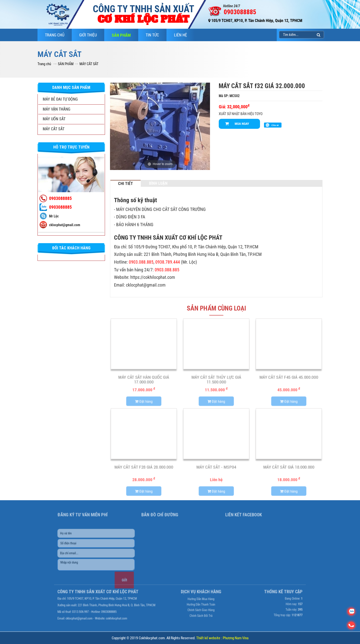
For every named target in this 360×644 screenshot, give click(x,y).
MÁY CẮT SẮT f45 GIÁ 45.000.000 (289, 379)
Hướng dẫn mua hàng (195, 589)
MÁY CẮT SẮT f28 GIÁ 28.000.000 (144, 468)
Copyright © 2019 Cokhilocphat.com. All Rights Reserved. (180, 638)
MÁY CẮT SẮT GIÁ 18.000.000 (289, 468)
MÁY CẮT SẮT (89, 64)
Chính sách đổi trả (195, 601)
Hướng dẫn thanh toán (195, 593)
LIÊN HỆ (180, 35)
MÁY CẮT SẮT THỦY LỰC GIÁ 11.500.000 (216, 381)
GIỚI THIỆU (88, 35)
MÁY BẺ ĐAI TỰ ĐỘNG (60, 99)
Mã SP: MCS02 (229, 96)
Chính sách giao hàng (195, 597)
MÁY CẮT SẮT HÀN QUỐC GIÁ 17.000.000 (144, 381)
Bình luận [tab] (158, 183)
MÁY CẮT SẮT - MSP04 (216, 468)
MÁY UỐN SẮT (54, 119)
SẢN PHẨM (121, 35)
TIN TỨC (152, 35)
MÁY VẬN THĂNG (56, 109)
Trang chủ (55, 35)
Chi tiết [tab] (125, 183)
